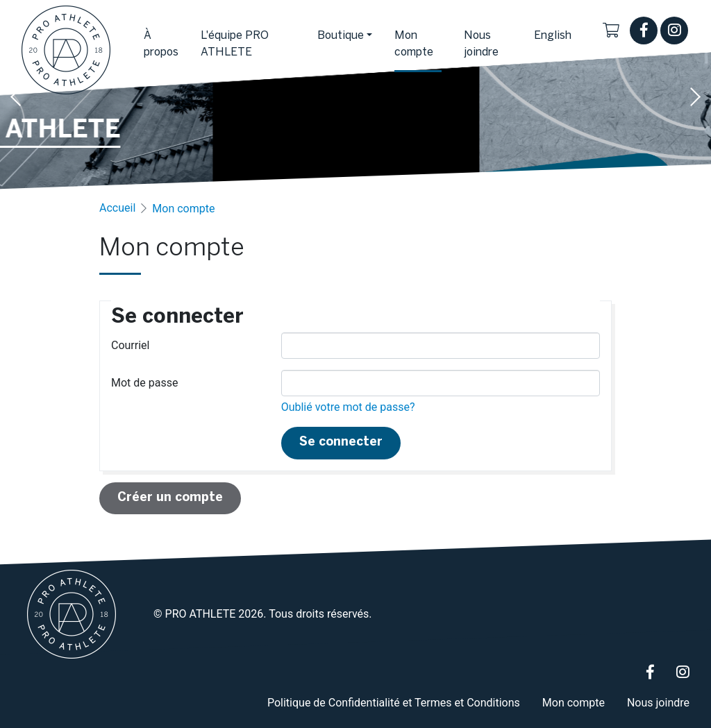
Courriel (130, 345)
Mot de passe (144, 383)
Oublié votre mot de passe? (348, 407)
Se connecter (341, 442)
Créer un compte (170, 498)
